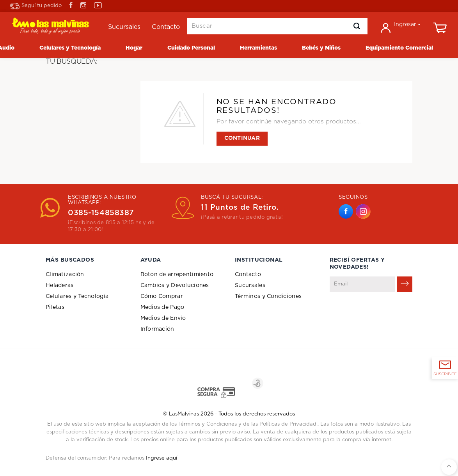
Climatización (65, 275)
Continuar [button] (242, 138)
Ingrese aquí (162, 458)
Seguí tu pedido (36, 6)
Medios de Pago (162, 307)
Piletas (55, 307)
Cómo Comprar (162, 296)
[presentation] (389, 311)
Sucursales (250, 285)
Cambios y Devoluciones (175, 285)
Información (157, 329)
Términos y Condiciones (268, 296)
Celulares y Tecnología (77, 296)
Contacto (248, 275)
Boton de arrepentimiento (177, 275)
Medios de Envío (163, 318)
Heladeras (60, 285)
